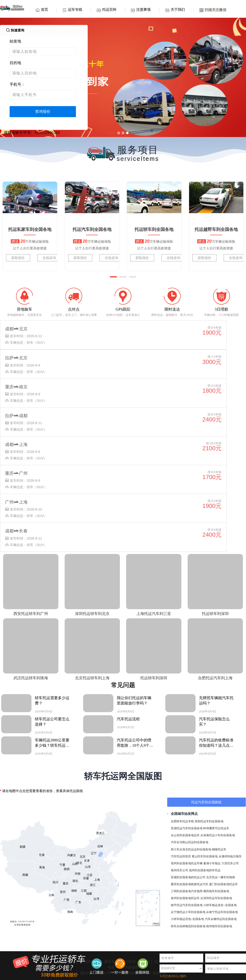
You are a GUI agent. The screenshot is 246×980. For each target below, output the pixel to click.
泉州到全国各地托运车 (185, 898)
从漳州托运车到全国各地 (216, 898)
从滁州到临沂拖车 (230, 856)
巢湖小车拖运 (212, 863)
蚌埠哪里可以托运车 (216, 828)
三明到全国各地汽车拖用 (187, 891)
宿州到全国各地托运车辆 (187, 863)
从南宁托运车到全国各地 (222, 912)
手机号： (17, 84)
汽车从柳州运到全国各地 (221, 919)
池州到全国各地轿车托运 (205, 870)
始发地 (15, 41)
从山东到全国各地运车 (185, 835)
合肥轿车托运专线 (182, 821)
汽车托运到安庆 (181, 856)
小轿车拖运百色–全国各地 (188, 919)
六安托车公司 (230, 863)
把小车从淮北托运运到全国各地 (191, 849)
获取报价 (18, 258)
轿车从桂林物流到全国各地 (188, 926)
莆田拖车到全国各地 (216, 891)
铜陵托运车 (219, 849)
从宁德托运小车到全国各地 (188, 912)
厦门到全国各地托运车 (223, 884)
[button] (113, 277)
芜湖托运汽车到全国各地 (187, 828)
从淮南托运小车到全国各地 (218, 835)
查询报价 (43, 111)
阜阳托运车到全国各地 (209, 821)
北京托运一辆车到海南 (221, 877)
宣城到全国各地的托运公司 (188, 877)
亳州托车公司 (179, 870)
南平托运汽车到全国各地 (187, 905)
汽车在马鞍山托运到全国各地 (190, 842)
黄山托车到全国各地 (205, 856)
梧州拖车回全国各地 (219, 926)
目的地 (15, 63)
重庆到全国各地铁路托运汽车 (190, 884)
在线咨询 (49, 258)
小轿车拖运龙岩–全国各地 (220, 905)
